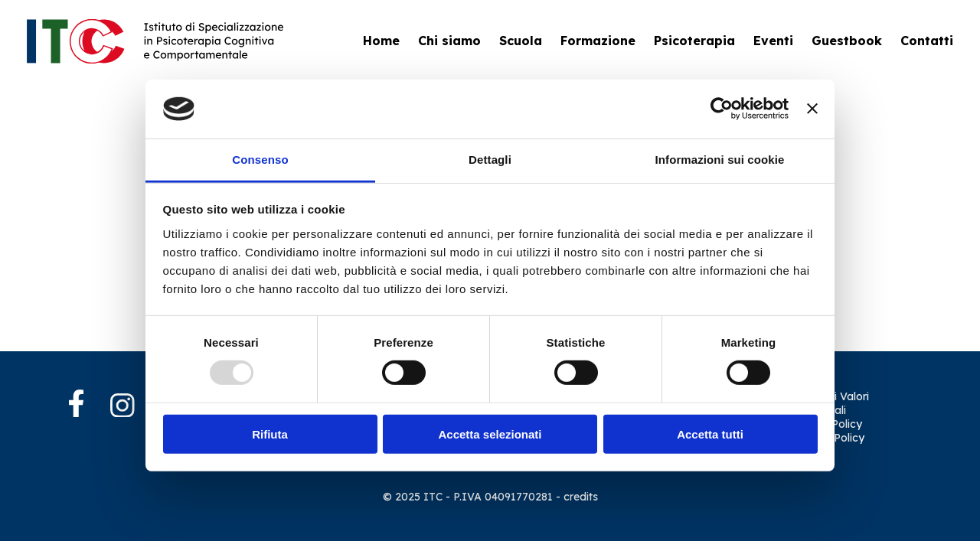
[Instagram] (122, 407)
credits (581, 497)
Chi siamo (449, 41)
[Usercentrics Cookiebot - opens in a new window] (722, 109)
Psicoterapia (694, 41)
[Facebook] (88, 405)
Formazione (598, 41)
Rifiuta (270, 434)
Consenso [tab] (260, 160)
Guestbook (847, 41)
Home (381, 41)
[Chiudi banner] (812, 109)
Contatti (927, 41)
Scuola (521, 41)
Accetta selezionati (490, 434)
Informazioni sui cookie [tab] (720, 160)
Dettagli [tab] (490, 160)
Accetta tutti (710, 434)
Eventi (773, 41)
